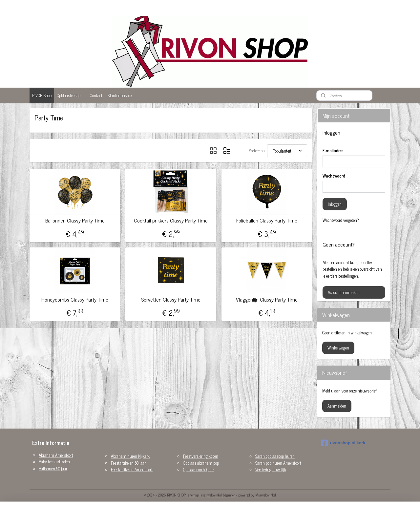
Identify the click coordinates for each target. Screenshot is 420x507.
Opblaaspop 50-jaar (199, 469)
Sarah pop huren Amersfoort (278, 463)
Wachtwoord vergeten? (341, 220)
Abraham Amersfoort (56, 455)
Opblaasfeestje (69, 95)
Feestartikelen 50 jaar (128, 463)
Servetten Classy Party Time (171, 299)
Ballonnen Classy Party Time (75, 220)
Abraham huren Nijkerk (130, 456)
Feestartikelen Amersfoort (132, 469)
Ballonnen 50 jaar (53, 468)
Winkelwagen (338, 348)
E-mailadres (333, 151)
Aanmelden (337, 406)
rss (203, 495)
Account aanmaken (344, 292)
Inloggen (335, 204)
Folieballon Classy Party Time (267, 220)
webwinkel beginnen (221, 495)
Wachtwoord (334, 176)
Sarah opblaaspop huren (275, 456)
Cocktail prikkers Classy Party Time (171, 220)
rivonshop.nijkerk (343, 443)
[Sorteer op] (287, 151)
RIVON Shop (42, 95)
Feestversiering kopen (201, 456)
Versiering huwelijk (271, 469)
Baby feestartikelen (54, 462)
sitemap (193, 495)
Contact (96, 95)
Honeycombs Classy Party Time (75, 299)
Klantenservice (120, 95)
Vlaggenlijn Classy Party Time (267, 299)
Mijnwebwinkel (266, 495)
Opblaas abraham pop (201, 463)
